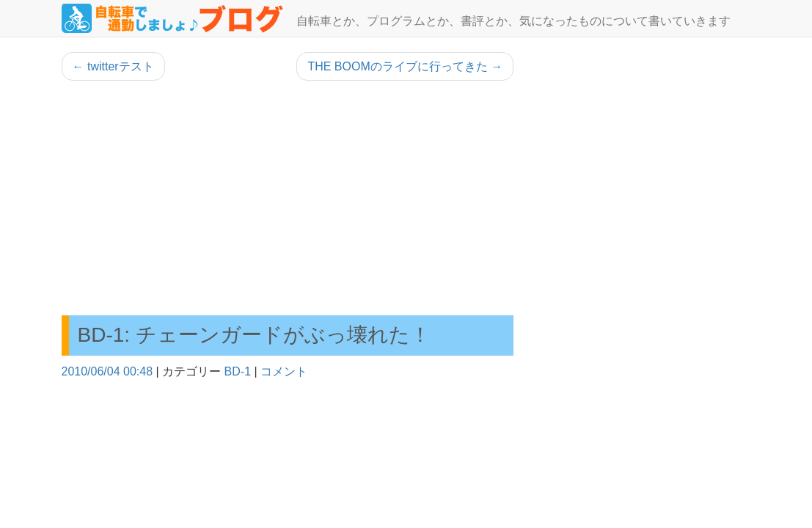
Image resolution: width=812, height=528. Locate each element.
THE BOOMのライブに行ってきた (405, 66)
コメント (284, 371)
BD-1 (238, 371)
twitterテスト (113, 66)
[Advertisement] (288, 198)
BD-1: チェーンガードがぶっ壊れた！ (254, 335)
